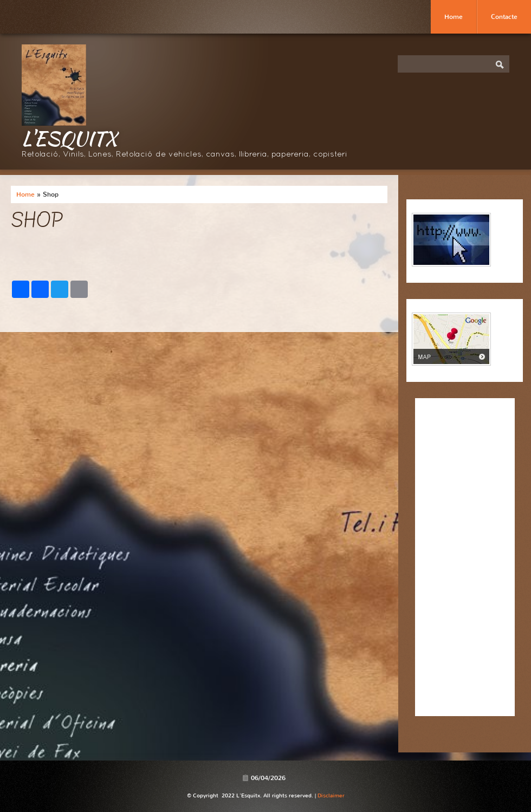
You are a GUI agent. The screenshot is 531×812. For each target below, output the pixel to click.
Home (454, 17)
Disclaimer (331, 795)
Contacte (504, 17)
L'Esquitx (69, 138)
